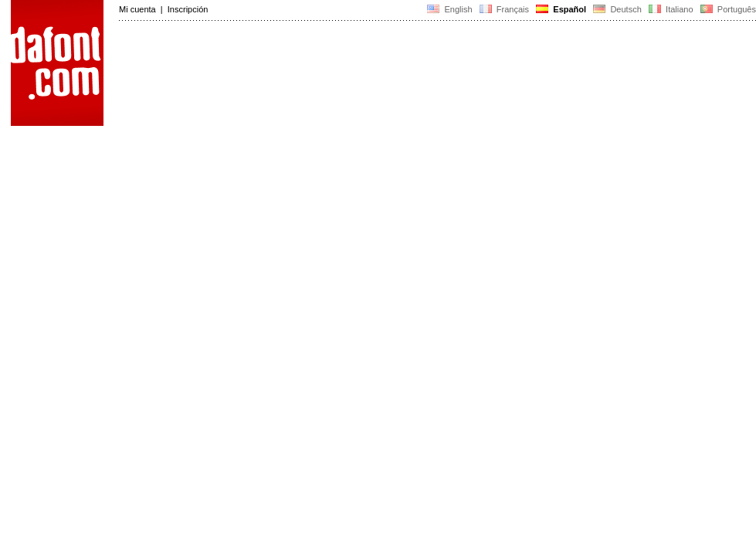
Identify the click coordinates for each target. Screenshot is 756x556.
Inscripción (188, 9)
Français (504, 9)
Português (727, 9)
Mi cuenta (137, 9)
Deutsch (617, 9)
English (449, 9)
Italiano (671, 9)
